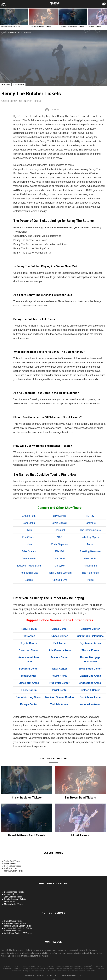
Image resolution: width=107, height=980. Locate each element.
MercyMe (59, 566)
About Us (40, 975)
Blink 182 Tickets (11, 868)
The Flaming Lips (29, 573)
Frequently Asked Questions (65, 975)
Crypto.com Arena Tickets (15, 923)
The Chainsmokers (90, 530)
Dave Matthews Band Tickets (72, 27)
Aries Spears (29, 551)
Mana (90, 544)
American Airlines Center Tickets (18, 928)
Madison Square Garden (59, 697)
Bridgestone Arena (90, 683)
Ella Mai (60, 551)
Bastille (29, 580)
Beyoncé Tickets (11, 894)
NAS (60, 537)
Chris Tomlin (59, 559)
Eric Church (29, 537)
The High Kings (90, 573)
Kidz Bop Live (59, 580)
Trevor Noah (29, 559)
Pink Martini (90, 566)
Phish (29, 530)
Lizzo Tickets (10, 902)
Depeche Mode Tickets (14, 892)
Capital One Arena (90, 676)
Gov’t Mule (90, 559)
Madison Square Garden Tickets (18, 926)
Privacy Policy (29, 975)
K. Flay (90, 516)
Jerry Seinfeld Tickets (13, 897)
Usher (29, 544)
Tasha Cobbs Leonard (59, 573)
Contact (49, 975)
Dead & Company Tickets (15, 899)
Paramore (90, 523)
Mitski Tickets (95, 27)
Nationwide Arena (90, 704)
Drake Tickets (10, 863)
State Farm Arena (29, 683)
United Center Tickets (13, 921)
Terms (81, 975)
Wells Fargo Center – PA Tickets (18, 933)
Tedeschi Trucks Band (29, 566)
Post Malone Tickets (13, 866)
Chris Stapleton (60, 544)
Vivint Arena (59, 676)
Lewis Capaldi (59, 523)
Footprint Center (29, 669)
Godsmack (60, 530)
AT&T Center (59, 669)
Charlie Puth (29, 516)
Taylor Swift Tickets (12, 861)
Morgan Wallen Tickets (14, 871)
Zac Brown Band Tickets (41, 27)
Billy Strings (59, 516)
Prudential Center (59, 683)
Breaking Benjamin (90, 551)
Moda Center (29, 676)
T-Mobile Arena (59, 704)
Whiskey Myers (90, 537)
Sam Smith (29, 523)
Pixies (90, 580)
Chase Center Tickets (13, 931)
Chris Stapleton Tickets (11, 27)
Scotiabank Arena (90, 697)
